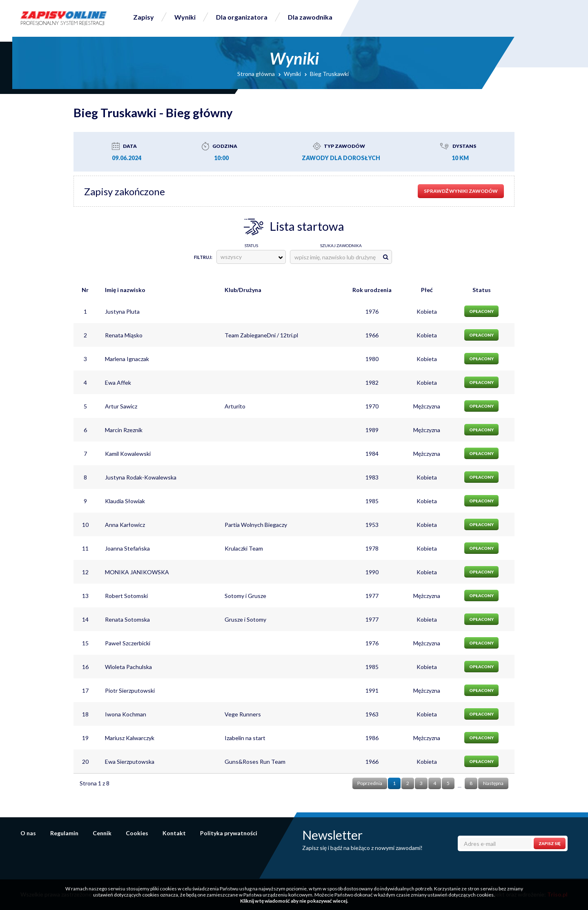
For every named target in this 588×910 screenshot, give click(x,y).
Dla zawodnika (310, 17)
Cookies (137, 833)
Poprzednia (370, 783)
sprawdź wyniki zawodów (461, 191)
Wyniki (185, 17)
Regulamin (64, 833)
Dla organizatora (242, 17)
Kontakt (174, 833)
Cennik (102, 833)
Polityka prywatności (229, 833)
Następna (493, 783)
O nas (28, 833)
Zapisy (144, 17)
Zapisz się (550, 843)
